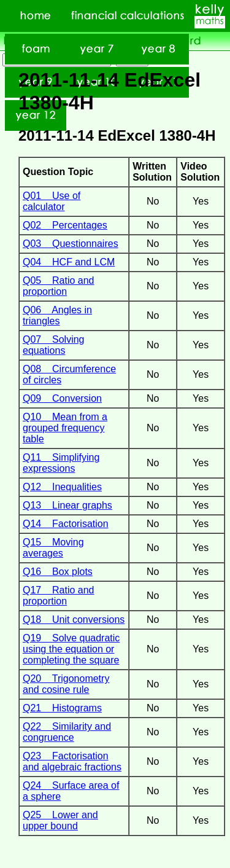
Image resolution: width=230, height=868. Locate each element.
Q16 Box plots (58, 572)
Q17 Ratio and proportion (59, 596)
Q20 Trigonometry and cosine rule (66, 684)
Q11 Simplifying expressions (61, 463)
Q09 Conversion (62, 398)
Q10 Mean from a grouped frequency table (65, 428)
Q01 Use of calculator (52, 201)
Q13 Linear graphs (67, 505)
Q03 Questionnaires (71, 244)
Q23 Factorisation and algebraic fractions (72, 761)
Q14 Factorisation (66, 524)
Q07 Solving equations (54, 345)
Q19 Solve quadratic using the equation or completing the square (71, 649)
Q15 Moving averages (53, 548)
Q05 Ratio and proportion (59, 286)
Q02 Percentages (65, 225)
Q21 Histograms (62, 708)
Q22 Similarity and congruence (67, 732)
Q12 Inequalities (62, 487)
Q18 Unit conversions (74, 620)
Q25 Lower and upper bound (60, 820)
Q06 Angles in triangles (57, 315)
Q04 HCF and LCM (69, 262)
